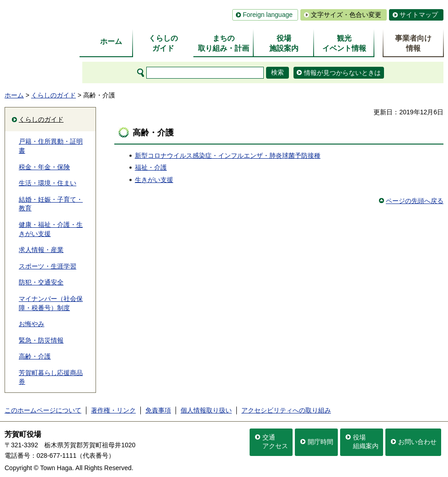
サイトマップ (419, 15)
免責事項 (158, 410)
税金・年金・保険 (44, 167)
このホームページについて (43, 410)
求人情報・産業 (41, 250)
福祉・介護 (151, 167)
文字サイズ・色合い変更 (346, 15)
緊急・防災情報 (41, 340)
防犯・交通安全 (41, 282)
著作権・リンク (113, 410)
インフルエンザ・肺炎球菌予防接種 (269, 155)
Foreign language (268, 15)
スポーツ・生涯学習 (48, 266)
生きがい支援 (154, 180)
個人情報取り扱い (206, 410)
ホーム (14, 95)
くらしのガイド (53, 95)
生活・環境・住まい (48, 183)
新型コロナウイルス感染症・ (176, 155)
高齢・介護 (35, 356)
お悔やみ (32, 324)
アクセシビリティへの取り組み (286, 410)
